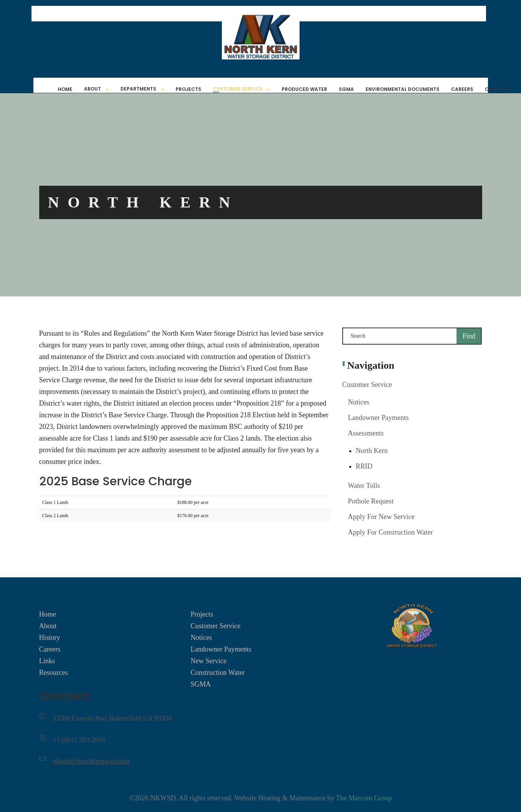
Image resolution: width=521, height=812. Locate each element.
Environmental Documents (403, 89)
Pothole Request (371, 501)
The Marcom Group (364, 798)
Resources (54, 673)
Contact (497, 89)
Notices (359, 402)
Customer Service (238, 89)
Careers (462, 89)
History (50, 638)
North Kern (372, 451)
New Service (208, 661)
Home (65, 89)
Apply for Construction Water (391, 532)
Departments (138, 89)
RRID (364, 466)
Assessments (366, 433)
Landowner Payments (378, 418)
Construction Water (218, 673)
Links (47, 661)
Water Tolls (364, 486)
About (92, 89)
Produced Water (304, 89)
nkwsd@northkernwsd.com (91, 761)
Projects (188, 89)
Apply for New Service (381, 517)
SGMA (346, 89)
